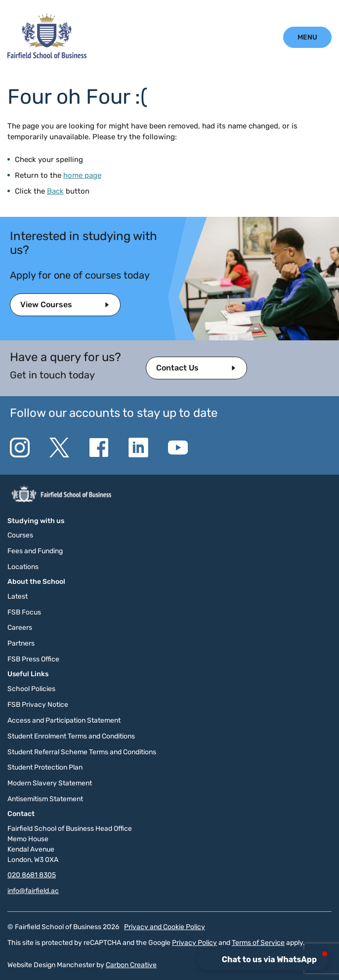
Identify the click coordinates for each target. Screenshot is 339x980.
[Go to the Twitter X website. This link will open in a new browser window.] (59, 448)
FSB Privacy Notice (38, 705)
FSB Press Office (33, 659)
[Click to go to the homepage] (47, 56)
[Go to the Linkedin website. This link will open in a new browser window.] (138, 448)
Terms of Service (258, 943)
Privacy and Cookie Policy (165, 927)
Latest (18, 596)
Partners (21, 643)
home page (82, 175)
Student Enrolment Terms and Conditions (71, 736)
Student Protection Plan (45, 767)
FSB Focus (24, 612)
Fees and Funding (35, 551)
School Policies (31, 689)
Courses (20, 535)
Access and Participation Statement (64, 720)
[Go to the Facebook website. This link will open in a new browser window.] (99, 448)
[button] (264, 960)
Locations (23, 567)
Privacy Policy (194, 943)
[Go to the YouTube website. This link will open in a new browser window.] (178, 448)
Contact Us (177, 368)
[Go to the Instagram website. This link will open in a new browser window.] (20, 448)
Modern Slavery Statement (50, 783)
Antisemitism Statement (45, 799)
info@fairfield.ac (33, 891)
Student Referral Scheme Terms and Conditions (82, 752)
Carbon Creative (131, 965)
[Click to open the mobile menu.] (307, 38)
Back (55, 191)
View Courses (46, 305)
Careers (20, 628)
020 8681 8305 (32, 875)
